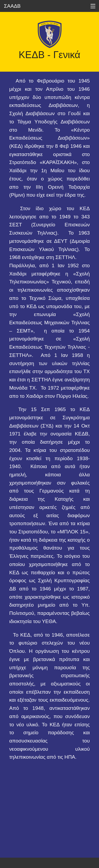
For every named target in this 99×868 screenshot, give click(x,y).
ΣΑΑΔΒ (12, 6)
